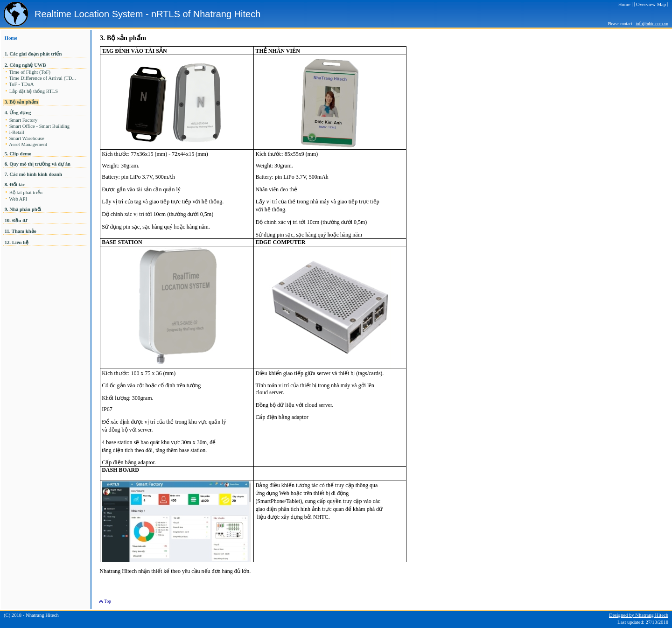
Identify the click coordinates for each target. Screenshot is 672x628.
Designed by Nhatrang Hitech (639, 615)
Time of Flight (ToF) (30, 72)
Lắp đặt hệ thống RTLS (34, 91)
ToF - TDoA (21, 84)
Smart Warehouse (27, 138)
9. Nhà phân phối (23, 209)
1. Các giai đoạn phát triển (34, 54)
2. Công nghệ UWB (25, 65)
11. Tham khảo (21, 231)
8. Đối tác (15, 185)
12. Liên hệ (17, 242)
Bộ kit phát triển (26, 192)
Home (11, 38)
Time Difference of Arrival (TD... (43, 78)
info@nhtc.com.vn (652, 24)
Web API (18, 199)
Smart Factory (23, 120)
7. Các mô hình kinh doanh (33, 174)
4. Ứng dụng (18, 113)
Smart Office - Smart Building (39, 126)
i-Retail (17, 132)
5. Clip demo (18, 154)
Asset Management (28, 144)
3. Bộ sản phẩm (21, 102)
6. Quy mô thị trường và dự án (38, 164)
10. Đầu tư (16, 220)
